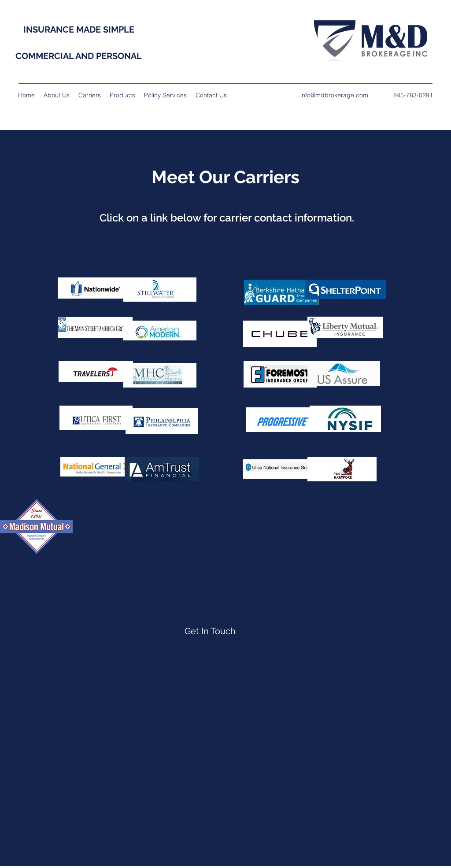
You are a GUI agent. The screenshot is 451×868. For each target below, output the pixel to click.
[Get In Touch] (210, 631)
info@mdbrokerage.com (334, 95)
